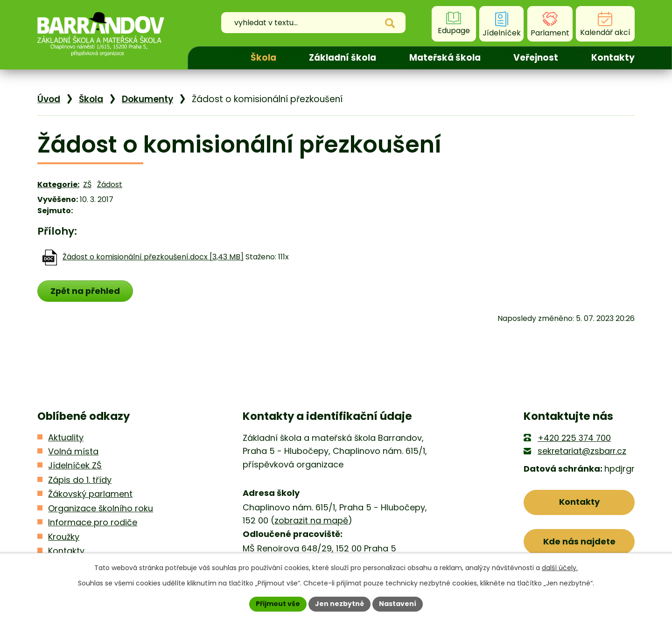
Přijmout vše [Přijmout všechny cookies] (278, 604)
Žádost (110, 185)
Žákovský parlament (90, 494)
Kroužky (64, 537)
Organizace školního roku (101, 508)
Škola (263, 58)
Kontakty (613, 58)
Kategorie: (58, 185)
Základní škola (343, 58)
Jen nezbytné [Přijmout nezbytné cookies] (339, 604)
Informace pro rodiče (93, 522)
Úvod (211, 58)
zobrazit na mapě (311, 520)
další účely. (560, 568)
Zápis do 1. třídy (80, 480)
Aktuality (66, 437)
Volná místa (73, 451)
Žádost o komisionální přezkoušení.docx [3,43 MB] (153, 257)
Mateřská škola (445, 58)
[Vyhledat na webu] (310, 24)
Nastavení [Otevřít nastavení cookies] (398, 604)
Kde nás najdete (579, 541)
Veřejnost (536, 58)
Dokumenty (147, 99)
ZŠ (87, 185)
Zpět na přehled (85, 291)
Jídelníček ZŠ (75, 465)
